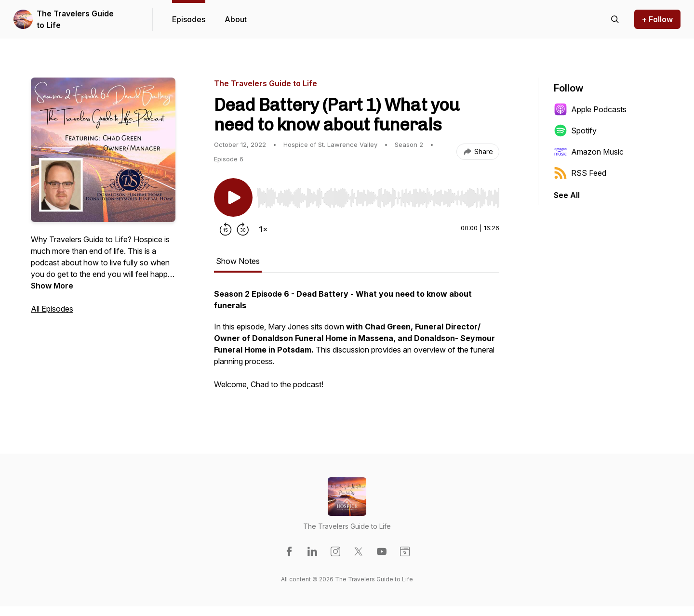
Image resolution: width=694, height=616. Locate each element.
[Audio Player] (378, 195)
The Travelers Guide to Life (75, 19)
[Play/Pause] (233, 197)
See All (567, 195)
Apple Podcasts (590, 109)
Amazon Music (589, 152)
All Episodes (52, 309)
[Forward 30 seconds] (243, 229)
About (236, 19)
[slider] (378, 198)
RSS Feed (580, 173)
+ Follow (657, 19)
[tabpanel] (357, 344)
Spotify (575, 131)
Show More (52, 286)
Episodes (189, 19)
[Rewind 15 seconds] (226, 229)
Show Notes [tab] (238, 261)
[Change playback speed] (263, 229)
